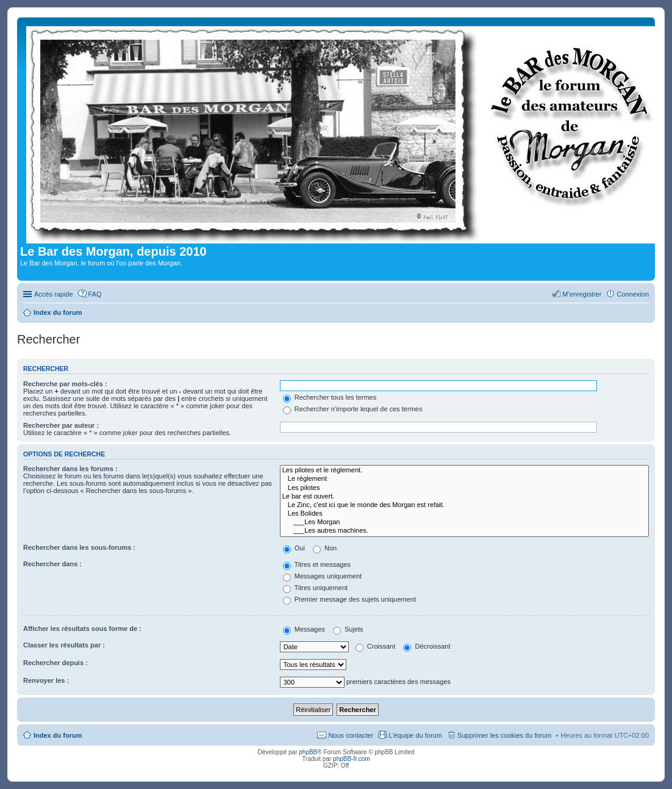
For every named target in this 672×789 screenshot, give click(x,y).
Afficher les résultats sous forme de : (82, 629)
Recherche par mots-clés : (65, 384)
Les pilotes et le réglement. (464, 470)
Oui (294, 548)
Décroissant (427, 646)
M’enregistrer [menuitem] (582, 294)
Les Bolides (464, 514)
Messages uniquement (323, 576)
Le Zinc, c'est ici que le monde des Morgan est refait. (464, 505)
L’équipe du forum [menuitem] (415, 735)
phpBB (308, 752)
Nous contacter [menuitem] (351, 735)
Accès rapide (54, 294)
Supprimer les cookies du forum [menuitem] (505, 735)
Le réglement (464, 479)
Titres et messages (317, 564)
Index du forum (58, 735)
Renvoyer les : (46, 680)
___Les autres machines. (464, 531)
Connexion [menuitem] (633, 294)
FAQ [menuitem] (95, 294)
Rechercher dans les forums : (70, 469)
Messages (304, 629)
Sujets (348, 629)
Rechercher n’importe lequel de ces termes (353, 409)
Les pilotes (464, 488)
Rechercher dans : (52, 564)
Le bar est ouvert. (464, 497)
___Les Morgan (464, 522)
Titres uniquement (316, 588)
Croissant (376, 646)
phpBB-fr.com (352, 759)
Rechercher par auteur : (61, 425)
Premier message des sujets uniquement (349, 599)
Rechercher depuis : (55, 663)
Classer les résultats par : (64, 645)
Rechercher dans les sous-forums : (79, 547)
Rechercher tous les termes (330, 397)
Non (325, 548)
